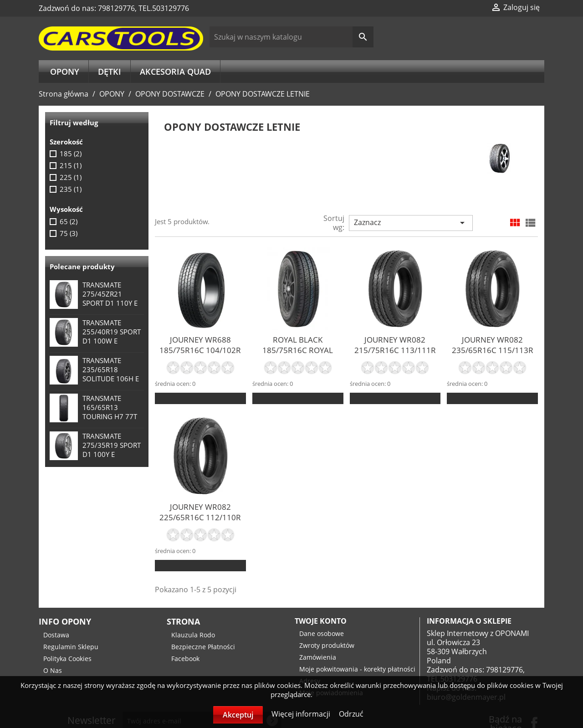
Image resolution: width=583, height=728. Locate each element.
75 (69, 233)
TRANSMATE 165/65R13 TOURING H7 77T (110, 407)
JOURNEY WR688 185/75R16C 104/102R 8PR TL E (200, 350)
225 (71, 177)
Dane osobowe (322, 633)
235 (71, 189)
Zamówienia (318, 657)
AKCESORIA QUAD (175, 72)
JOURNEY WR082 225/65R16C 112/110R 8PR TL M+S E (200, 517)
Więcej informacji (302, 714)
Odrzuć (351, 714)
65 (69, 221)
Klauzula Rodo (193, 635)
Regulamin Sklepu (71, 647)
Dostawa (56, 635)
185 (71, 154)
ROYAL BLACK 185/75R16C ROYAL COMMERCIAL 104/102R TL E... (298, 355)
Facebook (185, 659)
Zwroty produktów (327, 645)
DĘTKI (110, 72)
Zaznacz (411, 223)
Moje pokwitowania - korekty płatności (357, 669)
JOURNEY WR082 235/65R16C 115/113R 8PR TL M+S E (493, 350)
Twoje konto (321, 621)
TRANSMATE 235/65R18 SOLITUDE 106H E (111, 369)
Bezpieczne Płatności (203, 647)
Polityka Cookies (67, 659)
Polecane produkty (82, 267)
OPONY (65, 72)
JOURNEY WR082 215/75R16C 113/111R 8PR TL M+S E (395, 350)
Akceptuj (238, 715)
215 (71, 165)
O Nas (53, 670)
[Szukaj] (292, 37)
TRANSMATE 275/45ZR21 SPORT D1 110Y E (110, 294)
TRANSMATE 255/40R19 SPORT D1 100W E (112, 332)
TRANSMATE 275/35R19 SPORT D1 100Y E (112, 445)
